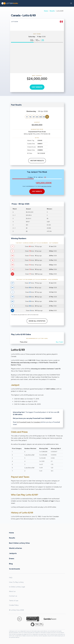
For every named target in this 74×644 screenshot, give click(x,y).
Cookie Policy (14, 605)
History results (37, 161)
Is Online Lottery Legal (17, 587)
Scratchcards (15, 569)
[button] (71, 3)
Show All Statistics (37, 321)
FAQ (11, 578)
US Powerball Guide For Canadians (29, 422)
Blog (11, 564)
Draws (12, 558)
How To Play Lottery (16, 582)
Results (52, 11)
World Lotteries (16, 548)
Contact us (13, 596)
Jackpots (13, 553)
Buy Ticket (60, 342)
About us (12, 591)
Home (46, 11)
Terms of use (14, 601)
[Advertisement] (37, 58)
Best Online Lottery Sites (19, 543)
